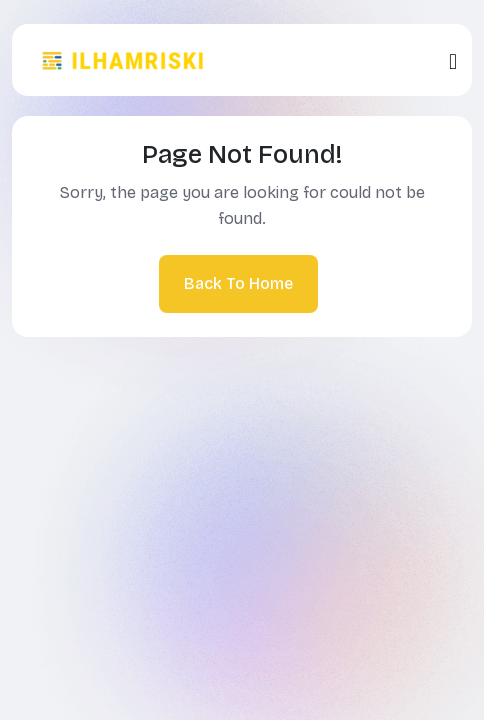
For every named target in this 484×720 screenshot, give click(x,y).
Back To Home (238, 283)
